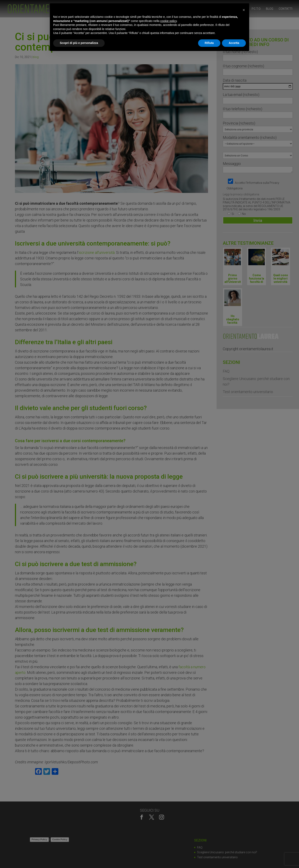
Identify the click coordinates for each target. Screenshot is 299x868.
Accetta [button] (234, 43)
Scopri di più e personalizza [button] (79, 43)
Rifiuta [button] (209, 43)
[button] (244, 10)
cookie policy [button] (168, 21)
